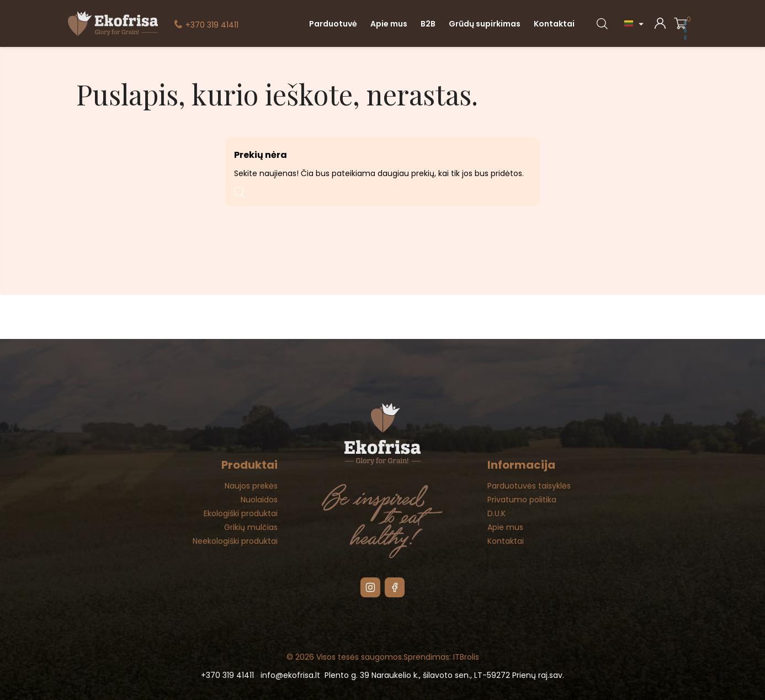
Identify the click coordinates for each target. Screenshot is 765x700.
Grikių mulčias (251, 527)
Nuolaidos (259, 500)
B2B (428, 24)
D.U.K (496, 513)
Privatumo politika (522, 500)
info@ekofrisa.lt (290, 675)
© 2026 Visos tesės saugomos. (345, 657)
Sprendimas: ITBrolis (441, 657)
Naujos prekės (251, 486)
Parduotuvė (333, 24)
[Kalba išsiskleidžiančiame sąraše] (635, 23)
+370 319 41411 (212, 25)
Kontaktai (554, 24)
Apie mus (389, 24)
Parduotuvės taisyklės (529, 486)
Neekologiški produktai (235, 541)
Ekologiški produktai (241, 513)
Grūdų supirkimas (485, 24)
